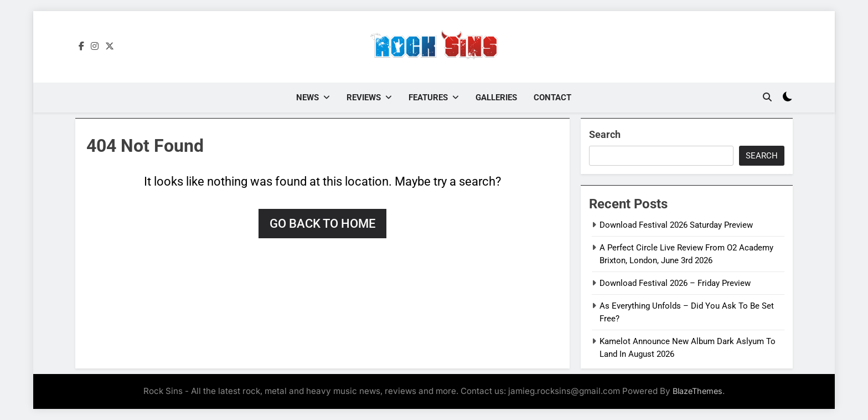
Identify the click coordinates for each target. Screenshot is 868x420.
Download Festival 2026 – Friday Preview (675, 283)
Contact (552, 98)
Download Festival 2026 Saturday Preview (676, 225)
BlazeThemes (697, 391)
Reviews (364, 98)
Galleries (496, 98)
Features (428, 98)
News (308, 98)
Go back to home (322, 224)
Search (605, 134)
